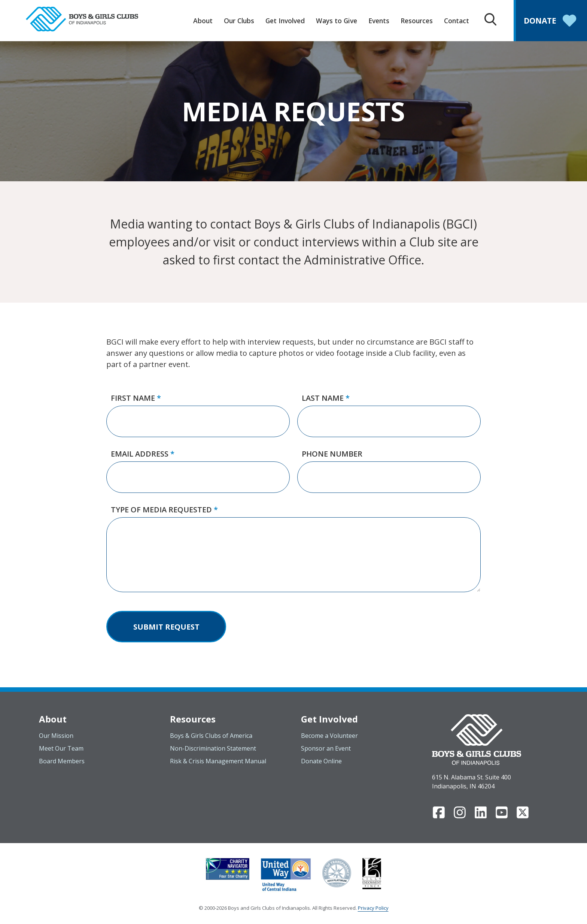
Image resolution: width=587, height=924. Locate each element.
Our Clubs (239, 21)
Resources (417, 21)
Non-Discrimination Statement (213, 748)
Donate (551, 22)
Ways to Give (337, 21)
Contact (457, 21)
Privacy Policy (373, 908)
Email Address (143, 454)
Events (379, 21)
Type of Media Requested (164, 510)
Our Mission (56, 736)
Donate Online (321, 761)
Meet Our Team (61, 748)
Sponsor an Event (326, 748)
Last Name (326, 398)
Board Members (62, 761)
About (203, 21)
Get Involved (285, 21)
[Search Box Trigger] (490, 20)
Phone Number (332, 454)
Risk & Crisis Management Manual (218, 761)
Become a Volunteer (329, 736)
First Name (136, 398)
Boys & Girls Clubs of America (211, 736)
